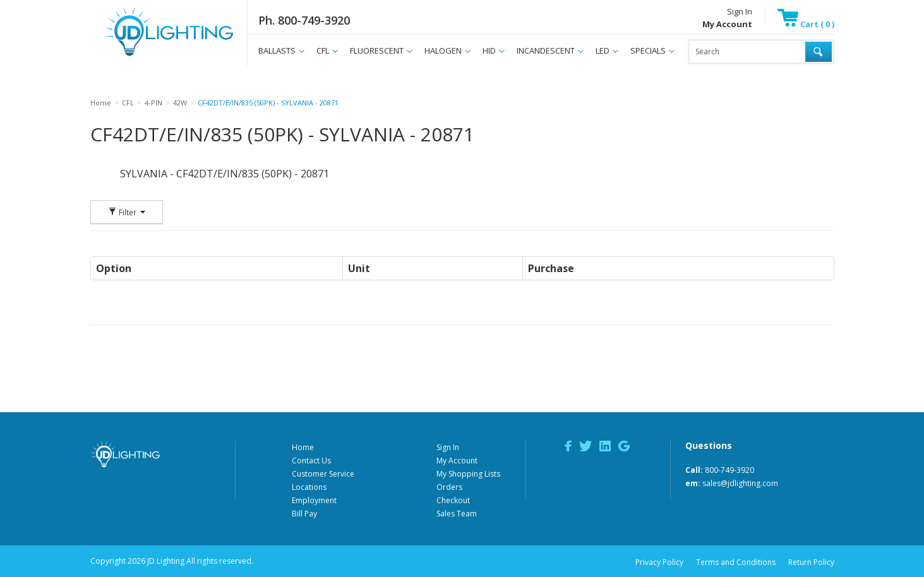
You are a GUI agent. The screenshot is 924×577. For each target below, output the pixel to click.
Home (303, 447)
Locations (309, 487)
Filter (127, 212)
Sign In (740, 11)
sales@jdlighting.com (740, 483)
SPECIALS (648, 51)
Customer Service (323, 474)
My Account (457, 461)
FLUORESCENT (377, 51)
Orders (449, 487)
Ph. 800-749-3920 (304, 20)
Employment (314, 500)
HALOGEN (443, 51)
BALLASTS (277, 51)
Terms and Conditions (736, 562)
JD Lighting (153, 56)
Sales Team (457, 514)
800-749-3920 (729, 470)
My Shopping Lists (468, 474)
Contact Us (311, 461)
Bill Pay (304, 514)
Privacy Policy (659, 562)
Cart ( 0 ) (806, 24)
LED (603, 51)
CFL (323, 51)
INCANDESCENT (546, 51)
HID (489, 51)
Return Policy (811, 562)
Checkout (453, 500)
